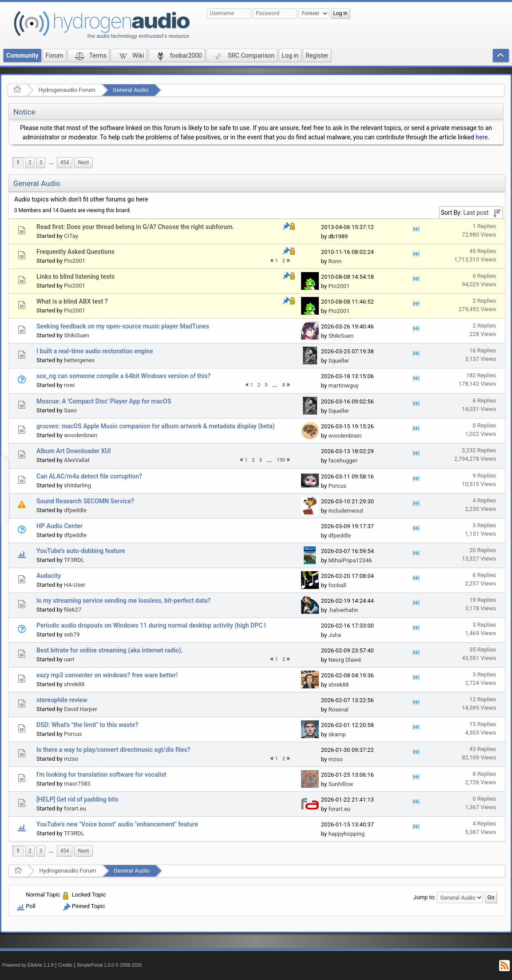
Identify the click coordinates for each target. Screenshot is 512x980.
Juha (335, 635)
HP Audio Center (60, 526)
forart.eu (75, 808)
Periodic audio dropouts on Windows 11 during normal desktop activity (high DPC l (151, 625)
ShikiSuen (77, 335)
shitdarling (77, 485)
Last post (476, 213)
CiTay (71, 236)
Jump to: (425, 897)
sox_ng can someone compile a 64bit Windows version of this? (123, 376)
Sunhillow (341, 784)
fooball (337, 585)
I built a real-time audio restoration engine (95, 351)
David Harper (81, 709)
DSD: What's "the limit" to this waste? (87, 725)
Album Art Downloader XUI (74, 451)
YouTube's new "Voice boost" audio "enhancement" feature (117, 824)
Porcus (337, 486)
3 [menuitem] (41, 162)
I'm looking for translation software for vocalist (101, 775)
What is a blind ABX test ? (72, 301)
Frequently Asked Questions (75, 252)
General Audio (131, 90)
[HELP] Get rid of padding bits (77, 799)
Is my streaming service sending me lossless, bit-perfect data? (123, 601)
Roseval (338, 709)
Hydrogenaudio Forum (67, 90)
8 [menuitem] (284, 385)
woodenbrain (81, 435)
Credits (65, 965)
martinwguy (343, 385)
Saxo (70, 410)
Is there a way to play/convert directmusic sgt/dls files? (113, 750)
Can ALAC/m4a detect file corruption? (89, 476)
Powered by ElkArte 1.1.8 (28, 965)
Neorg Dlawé (345, 660)
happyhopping (346, 834)
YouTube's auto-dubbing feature (81, 551)
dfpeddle (75, 510)
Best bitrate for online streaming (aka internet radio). (110, 650)
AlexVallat (77, 460)
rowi (69, 385)
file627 (73, 610)
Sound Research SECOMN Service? (85, 501)
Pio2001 (75, 261)
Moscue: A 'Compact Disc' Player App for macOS (104, 401)
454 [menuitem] (64, 162)
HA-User (75, 585)
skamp (337, 734)
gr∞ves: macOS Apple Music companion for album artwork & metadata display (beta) (156, 426)
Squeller (339, 361)
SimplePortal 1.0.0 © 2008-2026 (109, 965)
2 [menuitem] (30, 162)
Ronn (335, 261)
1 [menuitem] (18, 162)
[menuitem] (51, 163)
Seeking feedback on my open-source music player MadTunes (123, 326)
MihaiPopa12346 (350, 560)
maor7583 (77, 784)
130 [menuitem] (281, 460)
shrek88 (74, 684)
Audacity (49, 576)
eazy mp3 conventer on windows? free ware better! (107, 675)
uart (69, 659)
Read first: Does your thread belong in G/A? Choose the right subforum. (135, 227)
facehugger (343, 460)
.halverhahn (343, 610)
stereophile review (62, 700)
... (51, 162)
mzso (71, 759)
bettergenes (79, 360)
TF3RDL (74, 560)
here (482, 137)
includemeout (346, 511)
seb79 (72, 634)
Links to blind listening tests (75, 277)
